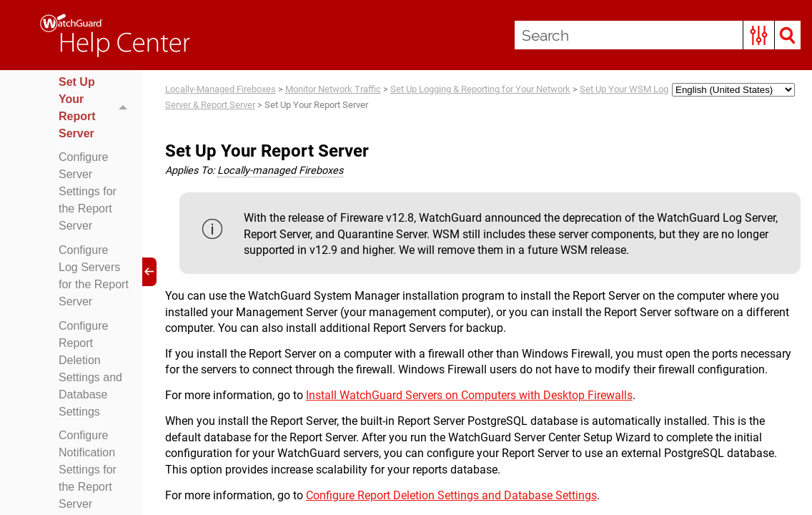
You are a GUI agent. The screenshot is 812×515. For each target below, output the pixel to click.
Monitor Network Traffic (333, 89)
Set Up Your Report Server (97, 108)
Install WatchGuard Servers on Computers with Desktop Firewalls (469, 395)
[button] (759, 35)
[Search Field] (658, 35)
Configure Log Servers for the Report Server (94, 276)
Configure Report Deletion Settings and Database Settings (90, 369)
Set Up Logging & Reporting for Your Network (480, 89)
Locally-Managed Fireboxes (221, 89)
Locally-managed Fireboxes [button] (280, 171)
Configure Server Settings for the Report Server (88, 191)
